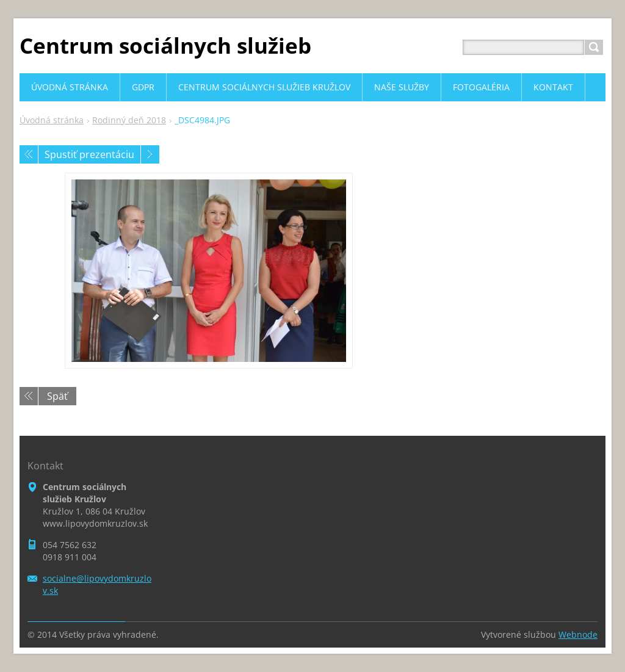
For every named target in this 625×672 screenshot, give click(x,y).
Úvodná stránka (52, 120)
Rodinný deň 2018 (129, 120)
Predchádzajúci (29, 154)
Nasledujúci (150, 154)
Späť (57, 396)
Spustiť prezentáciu (89, 154)
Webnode (578, 634)
